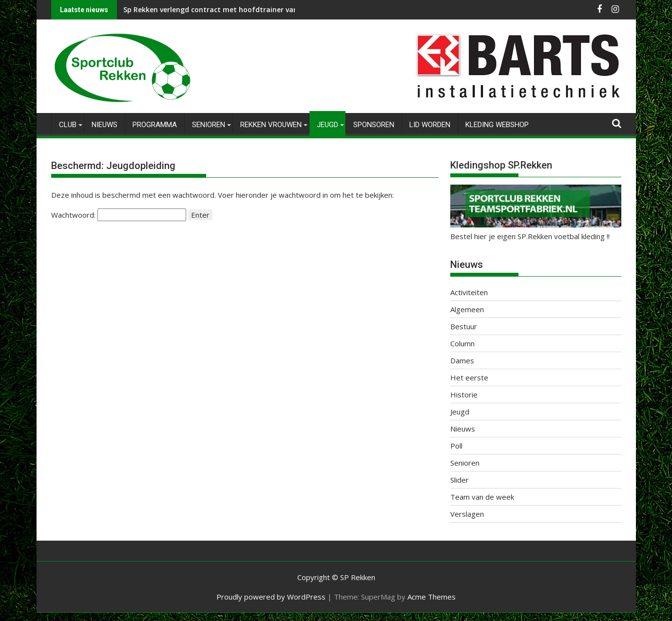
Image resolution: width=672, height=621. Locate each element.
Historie (464, 395)
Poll (456, 446)
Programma (155, 125)
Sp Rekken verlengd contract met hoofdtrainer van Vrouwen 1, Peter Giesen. (253, 9)
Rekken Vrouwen (271, 125)
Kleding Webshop (497, 125)
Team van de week (482, 497)
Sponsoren (374, 125)
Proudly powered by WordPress (271, 597)
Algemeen (467, 309)
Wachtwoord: (119, 215)
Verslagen (467, 514)
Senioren (209, 125)
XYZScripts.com (385, 617)
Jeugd (327, 125)
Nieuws (105, 125)
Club (68, 125)
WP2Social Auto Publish (297, 617)
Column (462, 343)
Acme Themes (432, 597)
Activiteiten (469, 292)
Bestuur (464, 326)
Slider (460, 480)
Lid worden (430, 125)
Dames (462, 360)
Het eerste (469, 377)
